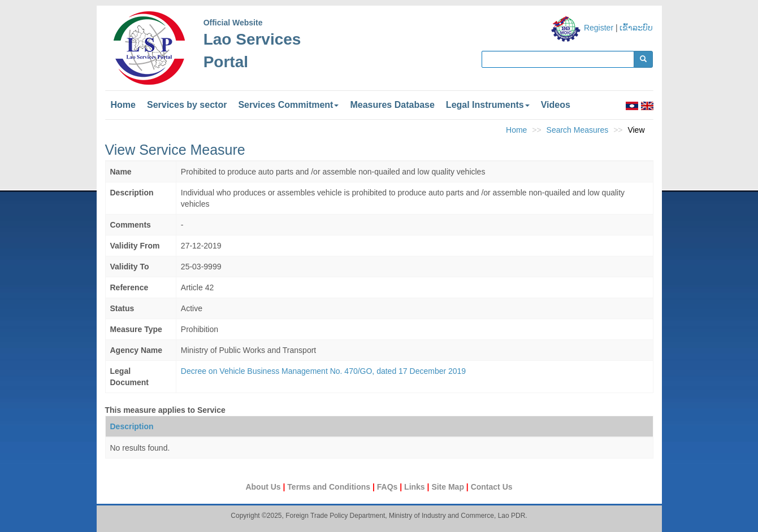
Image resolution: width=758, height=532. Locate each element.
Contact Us (492, 487)
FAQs (388, 487)
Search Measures (578, 130)
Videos (556, 105)
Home (123, 105)
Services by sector (187, 105)
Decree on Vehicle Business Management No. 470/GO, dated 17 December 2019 (323, 371)
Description (132, 426)
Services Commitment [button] (288, 105)
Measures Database (392, 105)
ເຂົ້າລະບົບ (636, 28)
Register (599, 28)
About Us (264, 487)
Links (415, 487)
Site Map (449, 487)
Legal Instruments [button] (488, 105)
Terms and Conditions (330, 487)
